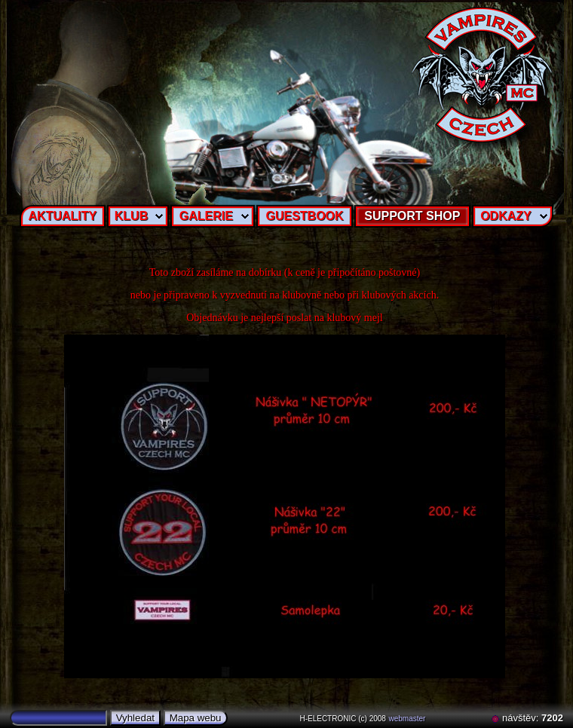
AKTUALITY (63, 216)
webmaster (408, 719)
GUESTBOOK (304, 216)
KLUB (131, 216)
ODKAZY (506, 216)
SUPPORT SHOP (412, 216)
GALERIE (206, 216)
